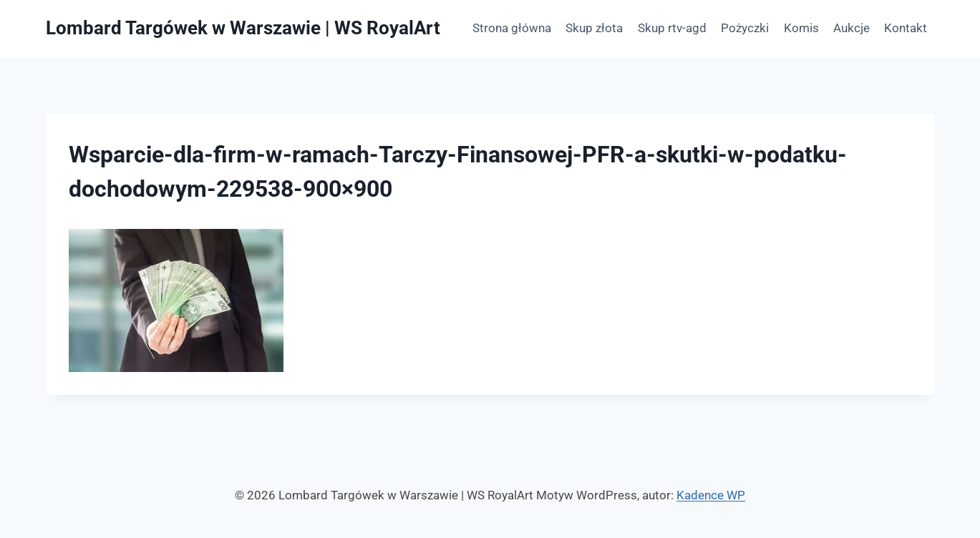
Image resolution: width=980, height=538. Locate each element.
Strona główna (512, 28)
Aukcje (852, 28)
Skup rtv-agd (672, 28)
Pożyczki (745, 28)
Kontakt (906, 28)
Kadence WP (711, 495)
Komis (801, 28)
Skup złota (594, 28)
